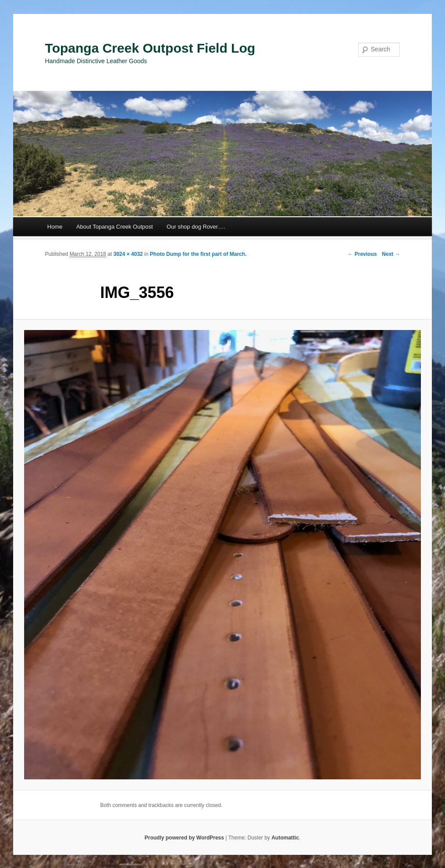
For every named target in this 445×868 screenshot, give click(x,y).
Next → (391, 254)
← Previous (362, 254)
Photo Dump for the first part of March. (198, 254)
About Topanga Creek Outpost (115, 227)
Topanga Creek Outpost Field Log (150, 48)
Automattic (285, 838)
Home (55, 227)
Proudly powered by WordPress (184, 838)
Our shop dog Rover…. (196, 227)
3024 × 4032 (128, 254)
